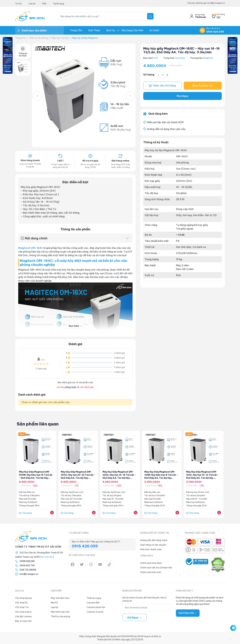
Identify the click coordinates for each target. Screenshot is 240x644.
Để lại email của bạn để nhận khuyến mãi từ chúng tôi (144, 599)
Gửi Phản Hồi (188, 613)
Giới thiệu (94, 30)
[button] (130, 96)
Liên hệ (32, 4)
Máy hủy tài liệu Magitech (85, 38)
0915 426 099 (215, 32)
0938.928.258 (27, 561)
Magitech (208, 58)
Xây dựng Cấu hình (132, 30)
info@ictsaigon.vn (29, 574)
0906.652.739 (27, 565)
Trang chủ (76, 30)
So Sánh (154, 30)
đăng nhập (71, 387)
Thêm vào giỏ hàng (162, 86)
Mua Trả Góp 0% (203, 86)
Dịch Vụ (111, 30)
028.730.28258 (28, 570)
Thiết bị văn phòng (39, 38)
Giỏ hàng (221, 14)
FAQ (44, 4)
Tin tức (19, 4)
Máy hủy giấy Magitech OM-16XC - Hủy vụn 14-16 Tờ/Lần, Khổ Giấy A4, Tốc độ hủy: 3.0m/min (181, 50)
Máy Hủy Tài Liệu (60, 38)
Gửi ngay (134, 618)
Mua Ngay (182, 96)
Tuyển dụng (58, 4)
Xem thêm (75, 326)
